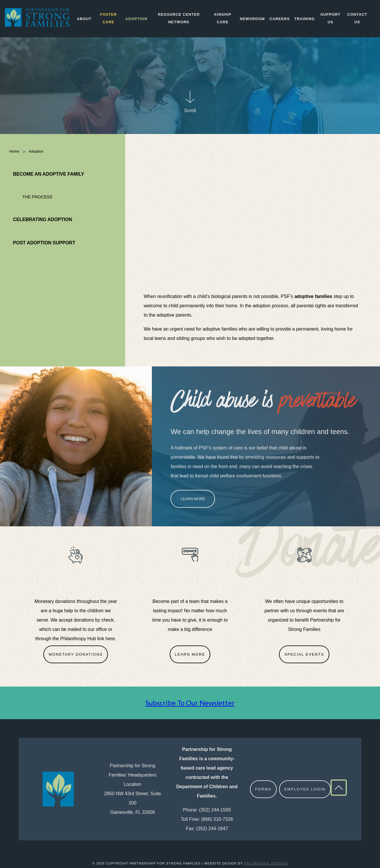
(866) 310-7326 (217, 819)
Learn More (193, 499)
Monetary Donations (76, 654)
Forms (263, 789)
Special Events (304, 654)
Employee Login (305, 789)
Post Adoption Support (44, 243)
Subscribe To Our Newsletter (190, 703)
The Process (37, 197)
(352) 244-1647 (212, 829)
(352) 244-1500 (215, 810)
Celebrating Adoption (43, 219)
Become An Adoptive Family (49, 174)
